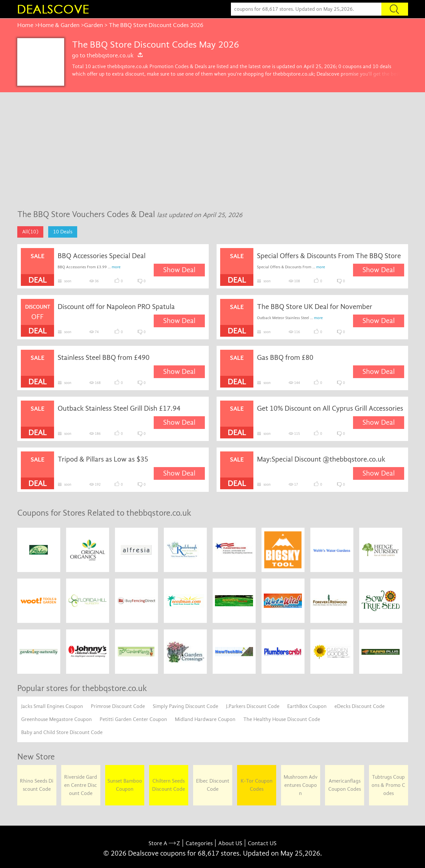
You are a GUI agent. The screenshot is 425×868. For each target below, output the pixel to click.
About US (230, 843)
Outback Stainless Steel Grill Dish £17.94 (119, 408)
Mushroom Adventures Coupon (301, 785)
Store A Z (164, 843)
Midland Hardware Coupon (205, 719)
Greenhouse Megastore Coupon (57, 719)
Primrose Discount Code (118, 706)
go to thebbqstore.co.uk (108, 55)
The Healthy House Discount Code (282, 719)
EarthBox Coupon (307, 706)
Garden (93, 25)
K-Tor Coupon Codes (257, 785)
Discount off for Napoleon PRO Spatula (116, 307)
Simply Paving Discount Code (185, 706)
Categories (199, 843)
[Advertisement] (213, 154)
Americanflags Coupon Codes (345, 785)
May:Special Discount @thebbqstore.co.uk (321, 459)
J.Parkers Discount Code (253, 706)
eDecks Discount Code (360, 706)
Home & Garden (59, 25)
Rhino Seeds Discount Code (37, 785)
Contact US (262, 843)
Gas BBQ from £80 (285, 358)
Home (25, 25)
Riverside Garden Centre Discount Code (81, 785)
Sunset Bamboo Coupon (125, 785)
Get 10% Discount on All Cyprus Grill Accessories (330, 408)
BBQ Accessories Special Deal (102, 256)
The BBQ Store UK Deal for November (315, 307)
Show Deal (179, 270)
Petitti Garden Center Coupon (133, 719)
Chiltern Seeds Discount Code (169, 785)
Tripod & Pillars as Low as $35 (103, 459)
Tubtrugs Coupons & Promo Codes (388, 785)
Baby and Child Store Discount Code (62, 732)
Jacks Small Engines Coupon (52, 706)
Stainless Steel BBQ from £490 (104, 358)
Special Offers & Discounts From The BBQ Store (329, 256)
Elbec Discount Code (213, 785)
